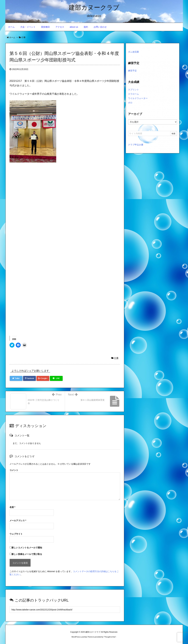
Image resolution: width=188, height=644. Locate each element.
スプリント (133, 90)
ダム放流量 (133, 52)
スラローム (133, 94)
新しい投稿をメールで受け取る (27, 554)
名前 (12, 507)
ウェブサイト (16, 534)
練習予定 (132, 71)
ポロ (130, 103)
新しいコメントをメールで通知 (27, 548)
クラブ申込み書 (136, 145)
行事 (116, 358)
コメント (14, 470)
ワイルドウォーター (138, 98)
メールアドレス (18, 521)
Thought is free (110, 637)
